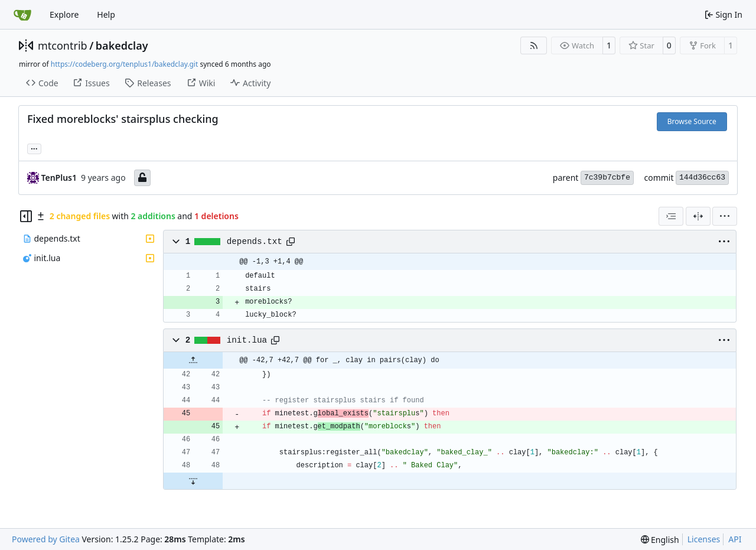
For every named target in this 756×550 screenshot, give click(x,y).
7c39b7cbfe (607, 178)
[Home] (22, 15)
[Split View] (698, 216)
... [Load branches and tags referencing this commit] (34, 148)
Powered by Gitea (46, 539)
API (735, 539)
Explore (64, 14)
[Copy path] (291, 242)
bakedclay (122, 45)
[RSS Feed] (534, 45)
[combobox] (671, 216)
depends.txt (255, 242)
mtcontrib (63, 45)
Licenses (704, 539)
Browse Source (692, 121)
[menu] (725, 216)
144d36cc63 (702, 178)
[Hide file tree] (26, 216)
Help (106, 14)
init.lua (247, 340)
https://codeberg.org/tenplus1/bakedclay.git (124, 64)
